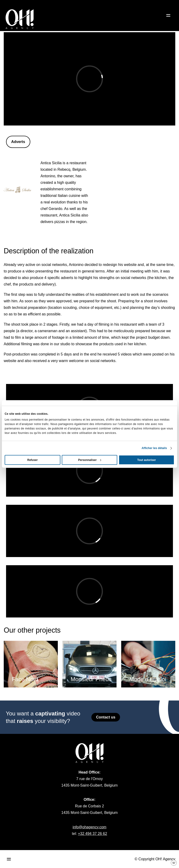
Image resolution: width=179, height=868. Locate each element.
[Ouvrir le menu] (168, 15)
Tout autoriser (147, 460)
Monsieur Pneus (91, 679)
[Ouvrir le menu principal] (9, 859)
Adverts (18, 142)
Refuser (33, 460)
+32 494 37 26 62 (92, 834)
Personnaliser (90, 460)
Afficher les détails (154, 448)
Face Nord (25, 679)
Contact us (106, 717)
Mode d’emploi (148, 679)
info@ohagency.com (90, 827)
